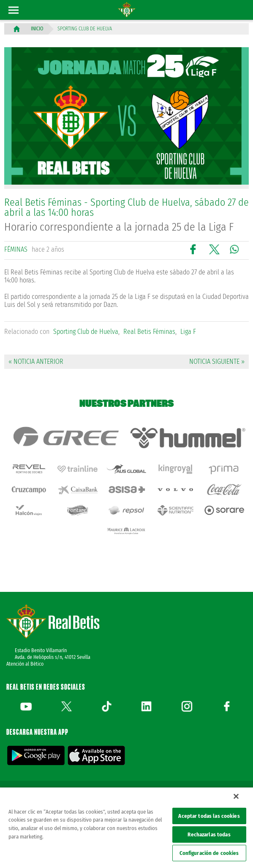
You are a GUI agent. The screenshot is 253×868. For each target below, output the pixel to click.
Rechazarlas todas (209, 834)
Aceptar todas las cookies (209, 816)
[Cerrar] (236, 796)
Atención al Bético (25, 664)
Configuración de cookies (209, 853)
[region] (126, 828)
